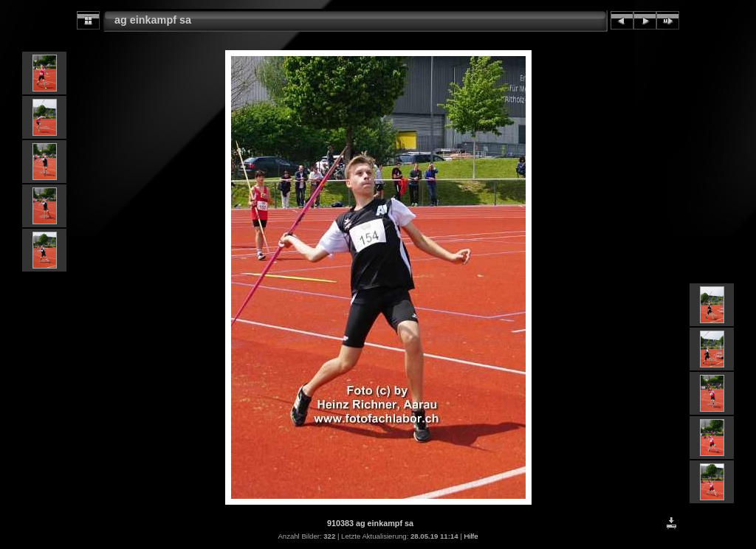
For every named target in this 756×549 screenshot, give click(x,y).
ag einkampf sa (153, 20)
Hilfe (471, 536)
